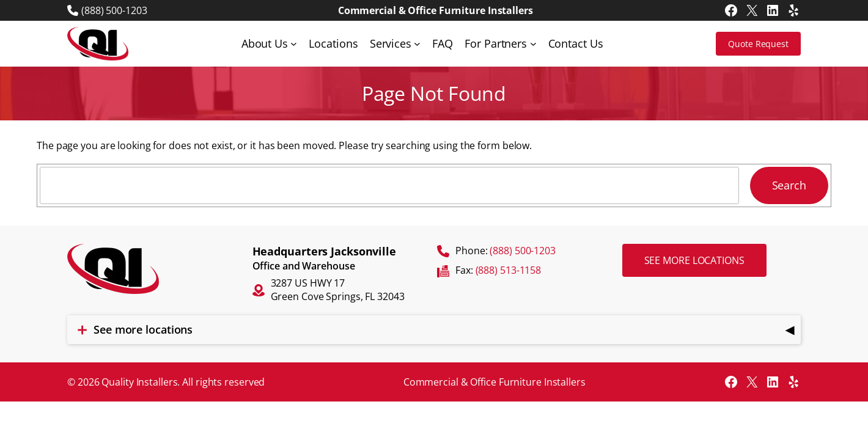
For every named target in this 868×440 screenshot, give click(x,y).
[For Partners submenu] (533, 44)
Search (789, 185)
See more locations (694, 260)
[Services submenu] (417, 44)
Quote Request (758, 44)
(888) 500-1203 (114, 10)
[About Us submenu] (294, 44)
